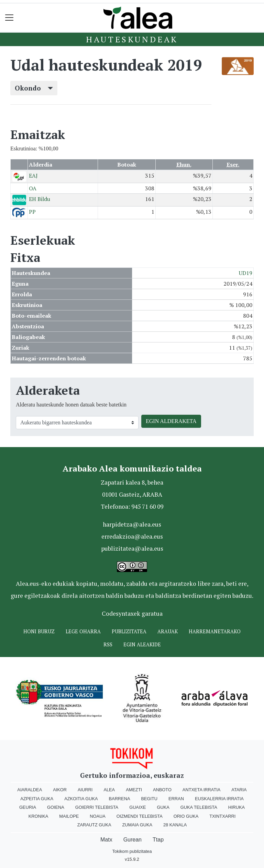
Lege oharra (83, 631)
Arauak (168, 631)
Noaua (98, 816)
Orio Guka (186, 816)
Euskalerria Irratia (219, 799)
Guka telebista (199, 807)
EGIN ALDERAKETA (171, 421)
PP (32, 212)
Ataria (239, 790)
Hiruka (236, 807)
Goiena (56, 807)
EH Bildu (40, 199)
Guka (163, 807)
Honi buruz (39, 631)
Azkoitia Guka (81, 799)
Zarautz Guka (94, 825)
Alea (109, 790)
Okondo (34, 88)
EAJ (33, 176)
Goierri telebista (97, 807)
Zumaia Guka (137, 825)
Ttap (158, 840)
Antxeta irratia (201, 790)
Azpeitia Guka (37, 799)
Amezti (134, 790)
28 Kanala (175, 825)
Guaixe (137, 807)
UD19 (246, 273)
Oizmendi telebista (140, 816)
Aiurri (85, 790)
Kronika (38, 816)
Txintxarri (222, 816)
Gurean (133, 840)
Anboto (162, 790)
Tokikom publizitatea (132, 851)
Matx (106, 840)
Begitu (149, 799)
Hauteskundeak (132, 39)
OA (33, 188)
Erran (176, 799)
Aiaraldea (30, 790)
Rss (108, 644)
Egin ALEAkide (142, 644)
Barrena (120, 799)
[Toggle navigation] (9, 18)
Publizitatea (129, 631)
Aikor (60, 790)
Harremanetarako (215, 631)
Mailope (69, 816)
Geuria (28, 807)
